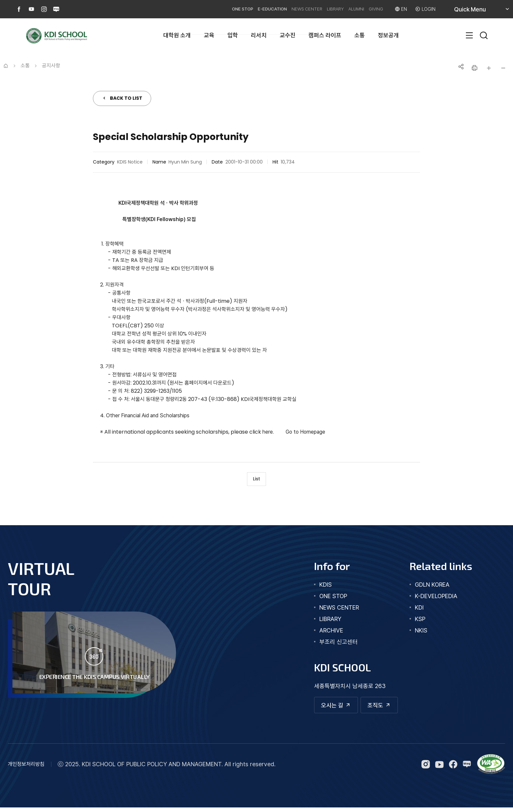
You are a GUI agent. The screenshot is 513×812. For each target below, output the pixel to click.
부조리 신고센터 (331, 644)
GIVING (370, 9)
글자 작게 (503, 68)
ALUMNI (344, 9)
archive (324, 633)
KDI (416, 610)
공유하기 (460, 68)
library (323, 622)
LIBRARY (318, 9)
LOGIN (428, 9)
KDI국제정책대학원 (139, 203)
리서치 (259, 35)
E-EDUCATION (241, 9)
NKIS (417, 633)
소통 (360, 35)
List (257, 480)
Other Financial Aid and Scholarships (148, 415)
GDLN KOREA (429, 587)
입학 (233, 35)
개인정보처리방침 (26, 769)
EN (402, 9)
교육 (209, 35)
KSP (416, 622)
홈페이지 (194, 383)
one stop (326, 599)
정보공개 (388, 35)
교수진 (288, 35)
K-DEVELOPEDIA (433, 599)
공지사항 (51, 66)
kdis (318, 587)
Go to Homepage (305, 432)
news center (332, 610)
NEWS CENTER (283, 9)
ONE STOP (204, 9)
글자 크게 (489, 68)
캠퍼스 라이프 (325, 35)
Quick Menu (478, 12)
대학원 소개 (177, 35)
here (268, 432)
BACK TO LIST (126, 98)
